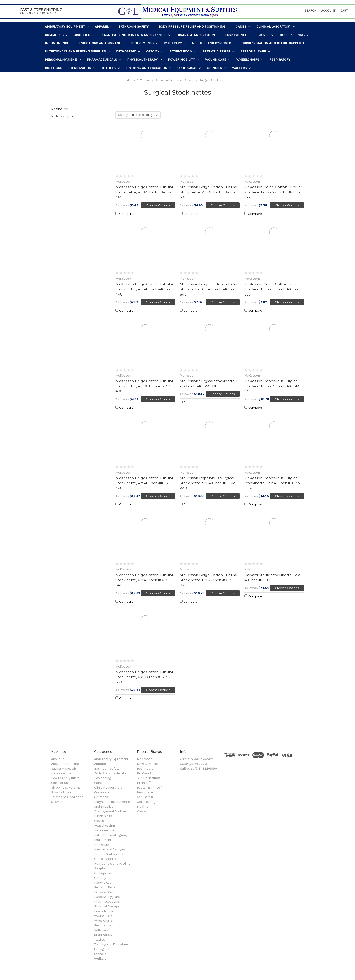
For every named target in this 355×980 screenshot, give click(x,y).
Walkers (241, 68)
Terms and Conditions (67, 797)
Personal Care (255, 51)
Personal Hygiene (63, 60)
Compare (124, 214)
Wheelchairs (250, 60)
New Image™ (146, 792)
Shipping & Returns (66, 788)
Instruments (144, 43)
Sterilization (82, 68)
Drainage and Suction (198, 35)
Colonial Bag (146, 802)
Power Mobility (183, 60)
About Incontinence (66, 764)
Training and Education (149, 68)
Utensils (216, 68)
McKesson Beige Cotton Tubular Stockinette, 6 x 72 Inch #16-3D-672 (273, 192)
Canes (243, 26)
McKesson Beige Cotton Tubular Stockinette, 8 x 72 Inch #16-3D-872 (209, 580)
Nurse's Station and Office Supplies (275, 43)
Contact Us (60, 783)
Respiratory (282, 60)
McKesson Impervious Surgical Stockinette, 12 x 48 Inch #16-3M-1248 (273, 483)
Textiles (110, 68)
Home (131, 80)
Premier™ (144, 783)
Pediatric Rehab (218, 51)
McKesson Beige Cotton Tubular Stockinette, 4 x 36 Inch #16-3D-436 (144, 386)
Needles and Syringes (213, 43)
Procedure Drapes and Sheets (175, 80)
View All (142, 811)
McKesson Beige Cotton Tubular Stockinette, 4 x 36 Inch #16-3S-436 (209, 192)
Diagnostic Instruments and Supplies (135, 35)
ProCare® (144, 773)
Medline (143, 807)
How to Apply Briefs (65, 778)
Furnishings (238, 35)
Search (311, 11)
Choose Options (158, 205)
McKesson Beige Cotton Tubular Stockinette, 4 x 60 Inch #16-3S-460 (144, 192)
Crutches (84, 35)
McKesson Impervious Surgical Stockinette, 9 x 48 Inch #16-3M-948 (208, 483)
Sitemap (57, 802)
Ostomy (155, 51)
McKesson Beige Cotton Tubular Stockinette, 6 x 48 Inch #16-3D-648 (144, 580)
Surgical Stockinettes (214, 80)
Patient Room (183, 51)
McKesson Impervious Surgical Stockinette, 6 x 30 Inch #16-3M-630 (273, 386)
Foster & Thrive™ (149, 788)
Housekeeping (294, 35)
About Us (58, 759)
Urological (189, 68)
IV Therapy (175, 43)
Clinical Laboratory (276, 26)
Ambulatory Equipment (67, 26)
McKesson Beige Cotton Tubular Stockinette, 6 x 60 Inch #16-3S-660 (273, 289)
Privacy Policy (61, 792)
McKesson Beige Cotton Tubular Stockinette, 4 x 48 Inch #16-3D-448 (144, 483)
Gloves (265, 35)
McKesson (145, 759)
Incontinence (59, 43)
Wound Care (218, 60)
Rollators (53, 68)
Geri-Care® (145, 797)
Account (328, 11)
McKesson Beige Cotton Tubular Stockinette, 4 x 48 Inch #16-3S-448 (144, 289)
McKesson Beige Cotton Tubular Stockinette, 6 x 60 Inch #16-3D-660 (144, 677)
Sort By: (123, 115)
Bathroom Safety (136, 26)
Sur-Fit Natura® (149, 778)
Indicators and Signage (102, 43)
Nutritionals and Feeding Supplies (77, 51)
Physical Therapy (144, 60)
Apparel (104, 26)
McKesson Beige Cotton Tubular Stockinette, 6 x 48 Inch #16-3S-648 (209, 289)
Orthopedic (128, 51)
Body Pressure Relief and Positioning (194, 26)
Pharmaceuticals (104, 60)
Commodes (56, 35)
